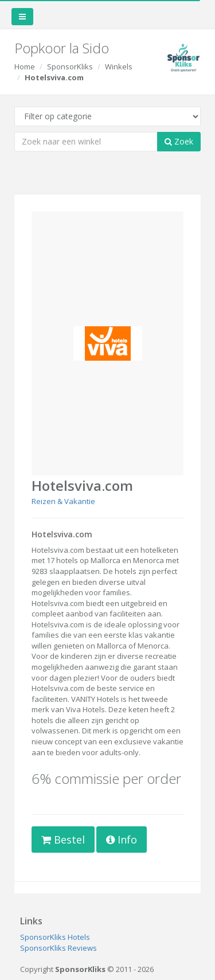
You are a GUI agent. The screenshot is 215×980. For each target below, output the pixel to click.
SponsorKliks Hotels (55, 937)
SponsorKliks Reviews (58, 948)
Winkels (119, 67)
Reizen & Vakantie (63, 501)
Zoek (179, 141)
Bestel (63, 840)
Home (25, 67)
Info (122, 840)
